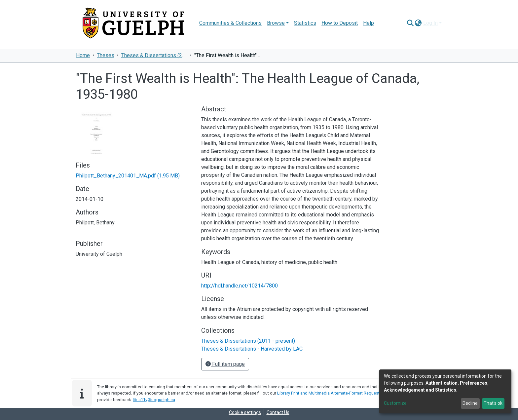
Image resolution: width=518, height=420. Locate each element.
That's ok (493, 403)
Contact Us (278, 412)
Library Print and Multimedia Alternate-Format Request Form (334, 393)
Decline (470, 403)
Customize (395, 403)
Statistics (305, 23)
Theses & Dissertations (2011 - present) (154, 55)
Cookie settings (245, 412)
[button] (418, 23)
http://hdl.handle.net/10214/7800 (240, 286)
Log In (430, 23)
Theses (106, 55)
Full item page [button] (225, 364)
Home (83, 55)
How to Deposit (340, 23)
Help (369, 23)
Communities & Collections (230, 23)
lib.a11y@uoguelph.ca (154, 400)
